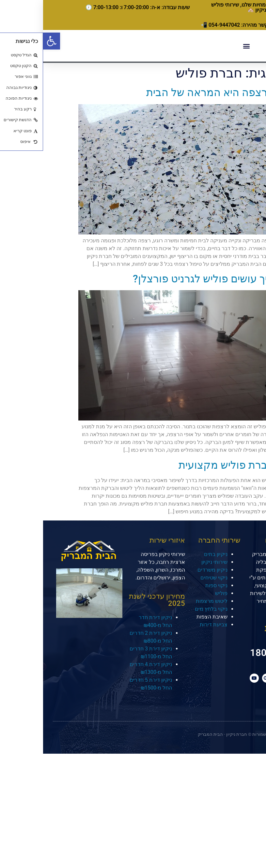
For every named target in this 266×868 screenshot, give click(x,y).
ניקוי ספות (173, 585)
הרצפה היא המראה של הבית (167, 92)
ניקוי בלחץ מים (168, 609)
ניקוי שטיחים (171, 578)
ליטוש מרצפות (169, 601)
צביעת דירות (171, 625)
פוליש (178, 593)
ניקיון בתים (173, 554)
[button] (8, 41)
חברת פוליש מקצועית (183, 465)
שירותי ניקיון (171, 562)
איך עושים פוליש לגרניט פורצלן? (160, 279)
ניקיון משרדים (169, 570)
